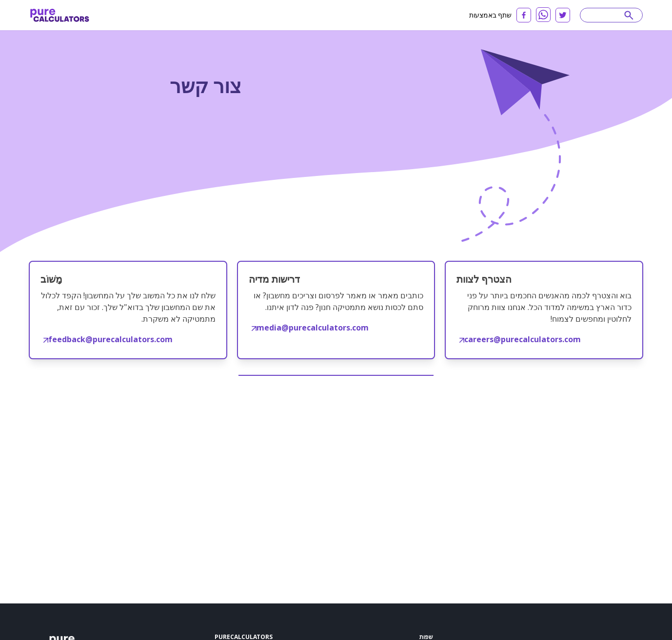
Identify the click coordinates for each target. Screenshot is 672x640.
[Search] (607, 15)
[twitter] (563, 15)
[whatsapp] (543, 15)
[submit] (629, 15)
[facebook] (524, 15)
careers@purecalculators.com (520, 339)
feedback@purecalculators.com (108, 339)
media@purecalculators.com (310, 328)
